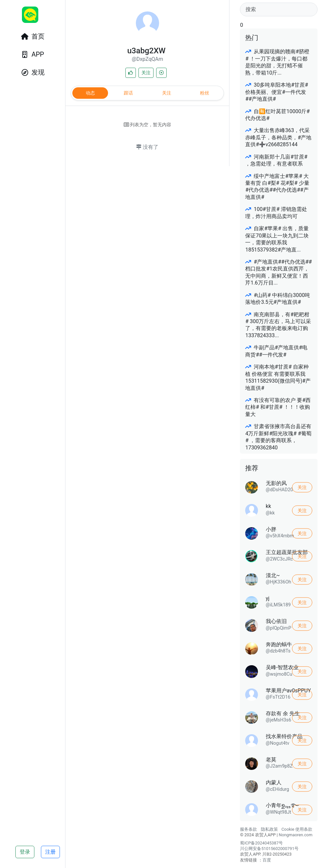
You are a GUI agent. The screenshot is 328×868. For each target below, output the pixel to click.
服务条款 (248, 829)
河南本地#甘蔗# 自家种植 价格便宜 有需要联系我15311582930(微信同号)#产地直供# (278, 377)
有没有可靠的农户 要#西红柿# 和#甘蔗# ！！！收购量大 (278, 407)
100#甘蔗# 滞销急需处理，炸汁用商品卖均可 (276, 213)
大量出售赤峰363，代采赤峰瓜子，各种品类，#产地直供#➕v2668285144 (278, 137)
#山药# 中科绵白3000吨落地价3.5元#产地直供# (278, 299)
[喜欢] (131, 73)
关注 (146, 73)
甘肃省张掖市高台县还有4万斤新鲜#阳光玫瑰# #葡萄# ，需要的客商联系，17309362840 (278, 437)
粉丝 (205, 93)
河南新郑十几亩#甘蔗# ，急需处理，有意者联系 (276, 160)
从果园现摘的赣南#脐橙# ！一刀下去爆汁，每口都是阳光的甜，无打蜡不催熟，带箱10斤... (277, 62)
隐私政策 (269, 829)
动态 (90, 93)
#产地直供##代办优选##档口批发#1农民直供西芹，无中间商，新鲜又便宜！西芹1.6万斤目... (278, 272)
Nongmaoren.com (296, 835)
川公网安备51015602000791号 (269, 849)
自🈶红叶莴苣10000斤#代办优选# (277, 115)
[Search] (279, 9)
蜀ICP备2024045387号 (261, 843)
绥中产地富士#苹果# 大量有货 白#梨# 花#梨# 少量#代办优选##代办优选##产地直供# (277, 187)
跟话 (128, 93)
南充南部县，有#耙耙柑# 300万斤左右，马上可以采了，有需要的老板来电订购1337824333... (278, 325)
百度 (267, 860)
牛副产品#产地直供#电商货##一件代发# (276, 351)
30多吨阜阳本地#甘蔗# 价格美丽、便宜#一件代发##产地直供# (277, 92)
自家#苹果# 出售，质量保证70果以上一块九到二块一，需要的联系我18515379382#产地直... (277, 239)
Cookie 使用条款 (297, 829)
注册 (50, 852)
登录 (25, 852)
